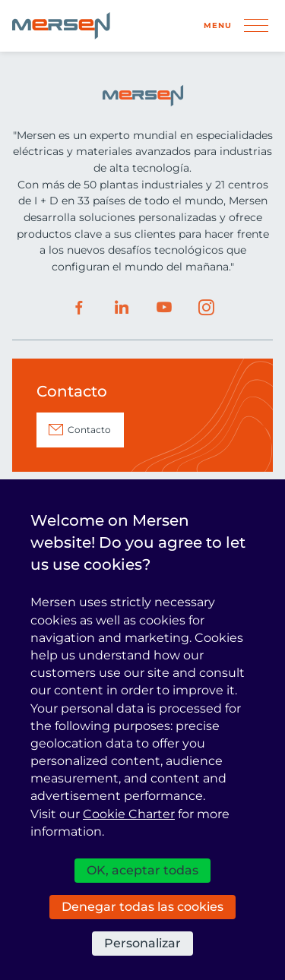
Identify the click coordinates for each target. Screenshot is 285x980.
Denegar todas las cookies (142, 907)
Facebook (79, 308)
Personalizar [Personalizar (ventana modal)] (142, 943)
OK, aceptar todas (142, 870)
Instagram (207, 308)
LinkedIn (122, 308)
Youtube (164, 308)
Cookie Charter (129, 814)
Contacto (89, 430)
